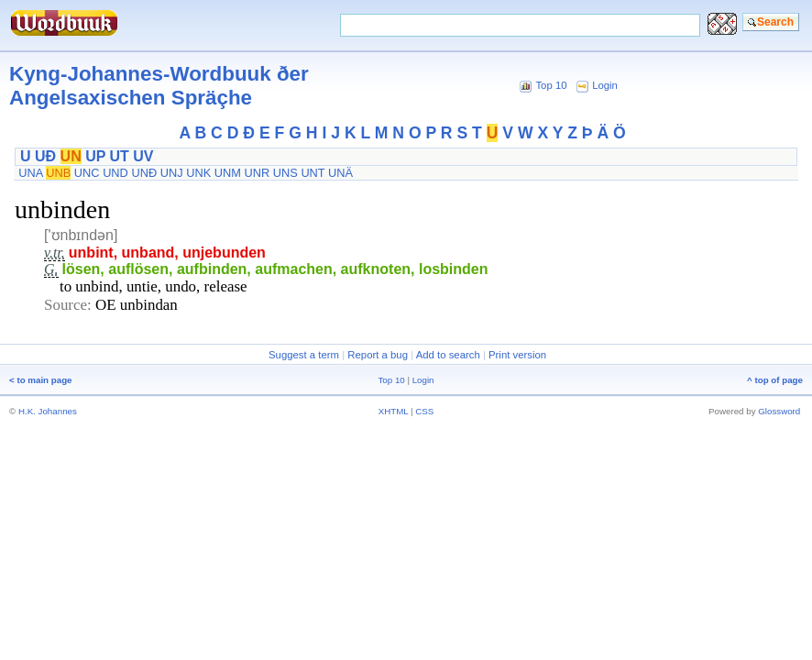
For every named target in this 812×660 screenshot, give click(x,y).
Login (605, 85)
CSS (424, 411)
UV (143, 156)
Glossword (779, 411)
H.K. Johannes (48, 411)
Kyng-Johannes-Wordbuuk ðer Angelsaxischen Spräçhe (159, 86)
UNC (87, 173)
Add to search (448, 355)
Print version (517, 355)
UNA (30, 173)
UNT (313, 173)
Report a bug (378, 355)
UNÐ (144, 173)
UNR (257, 173)
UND (115, 173)
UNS (285, 173)
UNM (228, 173)
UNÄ (340, 173)
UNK (198, 173)
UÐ (45, 156)
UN (71, 156)
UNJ (172, 173)
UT (120, 156)
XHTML (394, 411)
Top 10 (551, 85)
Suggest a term (304, 355)
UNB (58, 173)
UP (95, 156)
